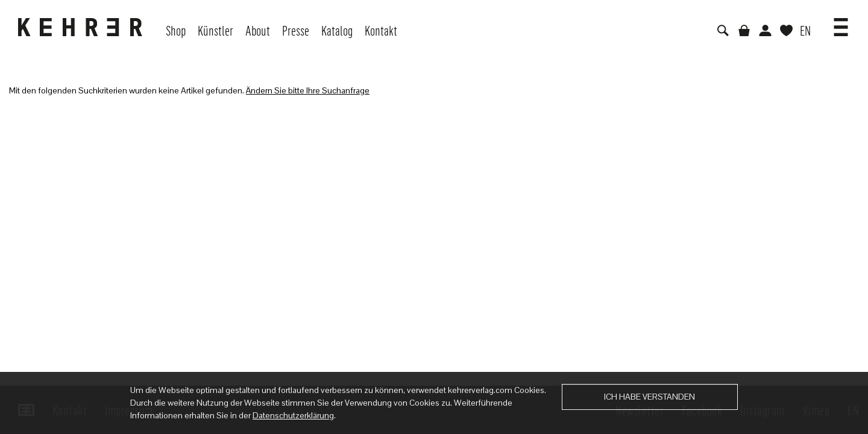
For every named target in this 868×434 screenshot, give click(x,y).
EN (805, 30)
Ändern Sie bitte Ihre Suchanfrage (308, 90)
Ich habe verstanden (649, 397)
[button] (841, 23)
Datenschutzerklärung (293, 415)
